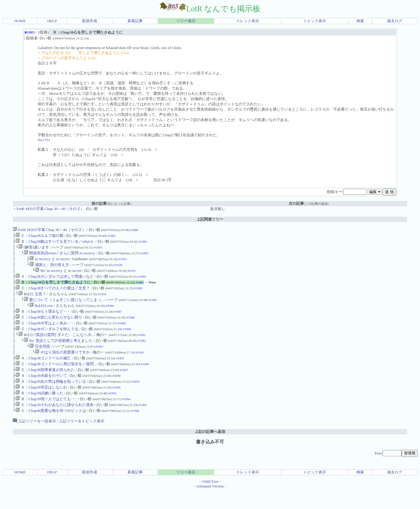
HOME (20, 21)
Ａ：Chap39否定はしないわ (41, 403)
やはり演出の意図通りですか (62, 364)
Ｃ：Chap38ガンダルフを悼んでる (47, 339)
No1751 (44, 140)
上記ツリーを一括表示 (34, 439)
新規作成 (90, 21)
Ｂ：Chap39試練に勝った (39, 409)
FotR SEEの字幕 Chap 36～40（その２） (49, 230)
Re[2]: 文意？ (32, 300)
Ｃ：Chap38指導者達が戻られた (45, 384)
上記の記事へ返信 (210, 450)
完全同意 (40, 358)
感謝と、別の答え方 (49, 268)
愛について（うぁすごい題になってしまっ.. (64, 307)
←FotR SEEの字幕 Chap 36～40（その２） (49, 209)
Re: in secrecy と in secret (59, 275)
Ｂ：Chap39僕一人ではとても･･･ (46, 416)
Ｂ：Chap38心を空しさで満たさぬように (53, 287)
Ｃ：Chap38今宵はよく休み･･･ (44, 332)
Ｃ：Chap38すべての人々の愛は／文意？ (53, 294)
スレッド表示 (248, 21)
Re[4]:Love (41, 313)
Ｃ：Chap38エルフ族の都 (39, 236)
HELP (52, 21)
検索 (360, 21)
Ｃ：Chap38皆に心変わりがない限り (49, 326)
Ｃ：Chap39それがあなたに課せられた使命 (55, 422)
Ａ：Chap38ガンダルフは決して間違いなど (55, 281)
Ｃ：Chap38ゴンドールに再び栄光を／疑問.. (55, 377)
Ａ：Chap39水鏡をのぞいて (41, 390)
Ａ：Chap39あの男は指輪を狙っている (51, 397)
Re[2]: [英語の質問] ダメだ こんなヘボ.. (56, 345)
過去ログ (395, 21)
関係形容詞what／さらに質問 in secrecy (60, 255)
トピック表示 (315, 21)
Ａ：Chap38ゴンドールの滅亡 (43, 371)
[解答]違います (34, 249)
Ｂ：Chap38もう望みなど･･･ (42, 320)
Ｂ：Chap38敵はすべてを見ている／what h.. (55, 243)
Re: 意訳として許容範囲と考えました (58, 352)
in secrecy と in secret (49, 262)
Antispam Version (210, 504)
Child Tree (210, 500)
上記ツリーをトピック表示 (82, 439)
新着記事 (135, 21)
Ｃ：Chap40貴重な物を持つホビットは (51, 429)
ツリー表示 (186, 21)
